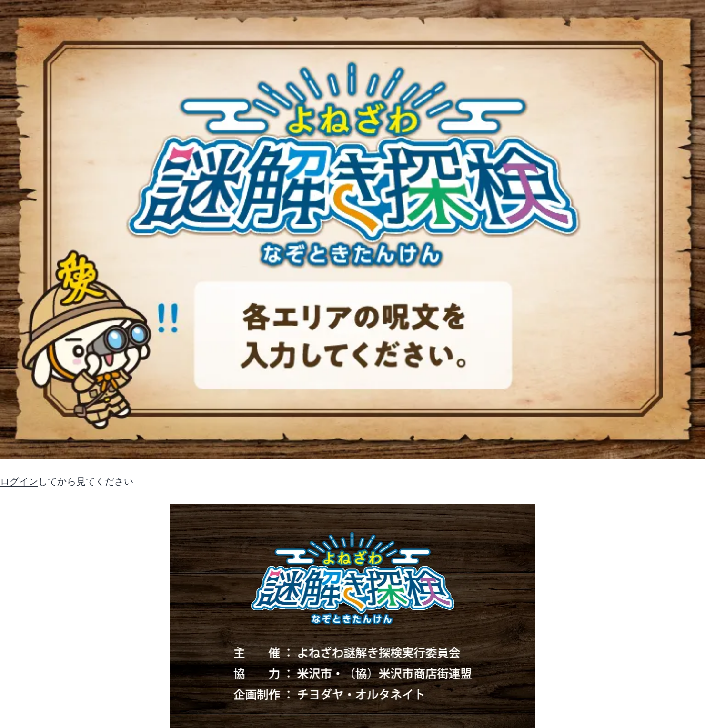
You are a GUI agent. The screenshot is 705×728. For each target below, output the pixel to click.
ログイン (19, 481)
